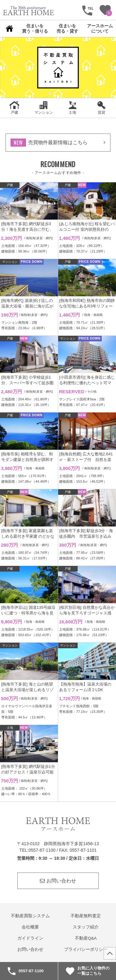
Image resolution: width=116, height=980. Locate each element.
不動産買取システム (30, 916)
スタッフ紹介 (86, 927)
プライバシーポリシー (86, 949)
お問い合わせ (58, 881)
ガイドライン (30, 938)
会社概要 (30, 927)
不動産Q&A (86, 938)
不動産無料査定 (86, 916)
